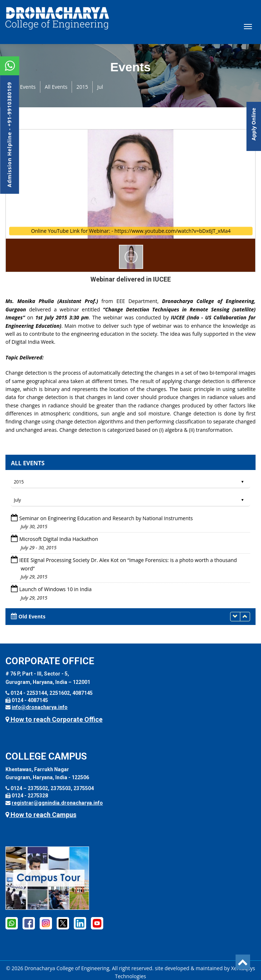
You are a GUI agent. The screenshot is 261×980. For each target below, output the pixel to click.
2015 (82, 87)
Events (28, 87)
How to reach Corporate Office (54, 719)
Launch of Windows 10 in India (55, 589)
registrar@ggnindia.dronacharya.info (57, 803)
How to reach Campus (41, 815)
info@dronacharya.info (40, 707)
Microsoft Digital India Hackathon (59, 539)
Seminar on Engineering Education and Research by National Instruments (106, 518)
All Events (56, 87)
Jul (100, 87)
